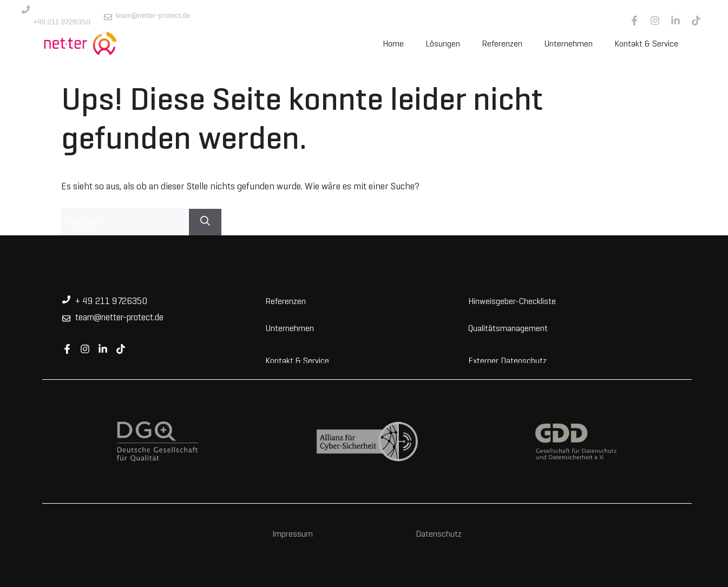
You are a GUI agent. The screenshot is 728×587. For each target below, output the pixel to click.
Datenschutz (439, 535)
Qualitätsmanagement (508, 328)
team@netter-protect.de (153, 16)
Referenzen (502, 44)
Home (393, 44)
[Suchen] (205, 222)
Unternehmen (568, 44)
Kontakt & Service (646, 44)
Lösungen (443, 44)
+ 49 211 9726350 (111, 302)
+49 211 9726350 (62, 22)
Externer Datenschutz (507, 360)
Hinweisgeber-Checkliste (512, 301)
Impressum (293, 535)
